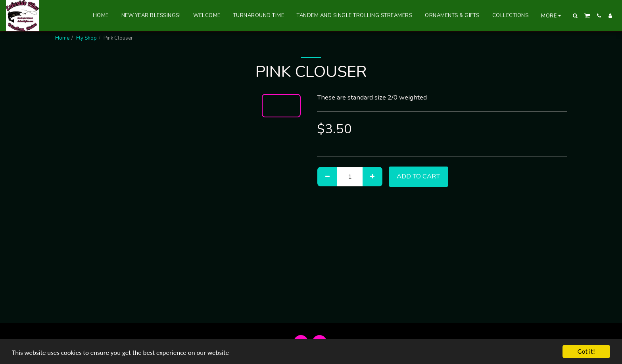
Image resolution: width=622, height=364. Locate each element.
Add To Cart (418, 176)
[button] (575, 16)
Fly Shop (86, 38)
